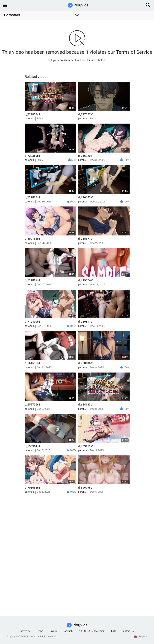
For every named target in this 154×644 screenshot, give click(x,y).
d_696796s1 (86, 488)
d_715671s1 (86, 239)
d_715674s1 (86, 280)
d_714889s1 (32, 197)
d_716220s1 (86, 156)
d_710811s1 (86, 322)
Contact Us (128, 631)
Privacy (53, 631)
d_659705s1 (32, 405)
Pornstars (12, 15)
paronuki (30, 118)
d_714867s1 (32, 280)
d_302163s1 (32, 239)
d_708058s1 (32, 488)
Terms (40, 631)
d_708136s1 (86, 363)
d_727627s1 (86, 114)
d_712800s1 (32, 322)
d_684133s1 (86, 405)
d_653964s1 (32, 446)
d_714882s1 (86, 197)
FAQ (113, 631)
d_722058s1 (32, 114)
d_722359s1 (32, 156)
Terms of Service (134, 52)
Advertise (25, 631)
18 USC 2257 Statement (92, 631)
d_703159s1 (86, 446)
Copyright (68, 631)
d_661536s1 (32, 363)
